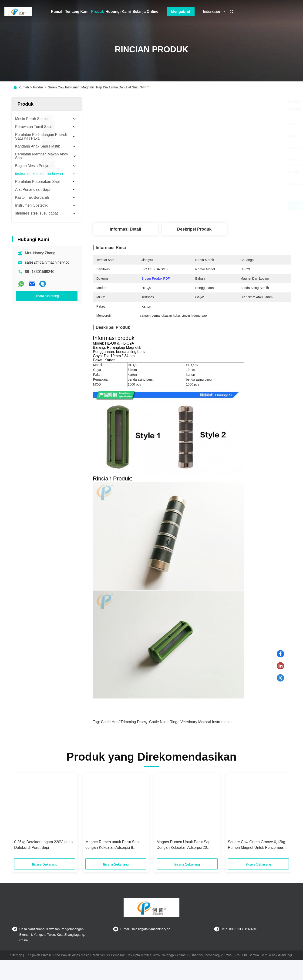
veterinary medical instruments (206, 722)
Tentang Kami (77, 12)
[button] (26, 817)
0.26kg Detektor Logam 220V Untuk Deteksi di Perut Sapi (44, 845)
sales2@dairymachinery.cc (47, 262)
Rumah (57, 12)
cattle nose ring (163, 722)
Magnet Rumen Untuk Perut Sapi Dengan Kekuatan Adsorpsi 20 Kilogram (184, 845)
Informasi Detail (125, 229)
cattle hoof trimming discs (124, 722)
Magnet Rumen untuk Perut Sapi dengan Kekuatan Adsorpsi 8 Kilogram (112, 845)
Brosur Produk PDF (156, 279)
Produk (97, 12)
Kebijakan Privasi (38, 955)
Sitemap (16, 955)
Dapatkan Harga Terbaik (217, 206)
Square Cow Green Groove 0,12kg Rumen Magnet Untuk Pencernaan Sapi (256, 845)
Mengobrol (181, 12)
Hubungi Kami (118, 12)
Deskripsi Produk (194, 229)
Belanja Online (145, 12)
